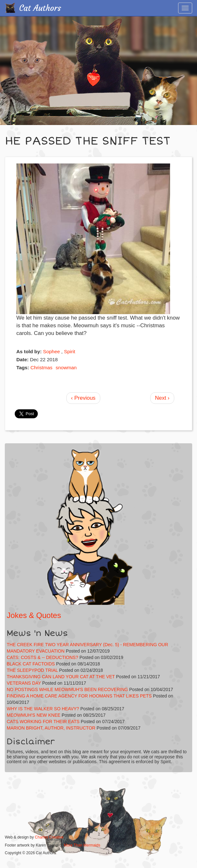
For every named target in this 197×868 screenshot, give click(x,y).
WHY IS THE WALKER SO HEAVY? (44, 709)
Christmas (41, 367)
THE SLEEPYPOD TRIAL (32, 670)
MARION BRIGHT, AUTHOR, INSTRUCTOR (51, 728)
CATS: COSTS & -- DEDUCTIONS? (42, 657)
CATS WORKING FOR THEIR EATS (43, 722)
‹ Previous (83, 398)
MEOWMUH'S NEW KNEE (34, 715)
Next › (162, 398)
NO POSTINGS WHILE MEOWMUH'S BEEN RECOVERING (67, 689)
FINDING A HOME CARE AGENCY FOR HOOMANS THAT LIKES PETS (79, 696)
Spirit (70, 351)
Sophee (51, 351)
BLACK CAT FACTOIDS (31, 664)
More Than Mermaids (82, 845)
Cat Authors (40, 8)
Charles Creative (49, 837)
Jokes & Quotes (34, 615)
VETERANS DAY (24, 683)
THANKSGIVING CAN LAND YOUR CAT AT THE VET (61, 677)
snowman (66, 367)
